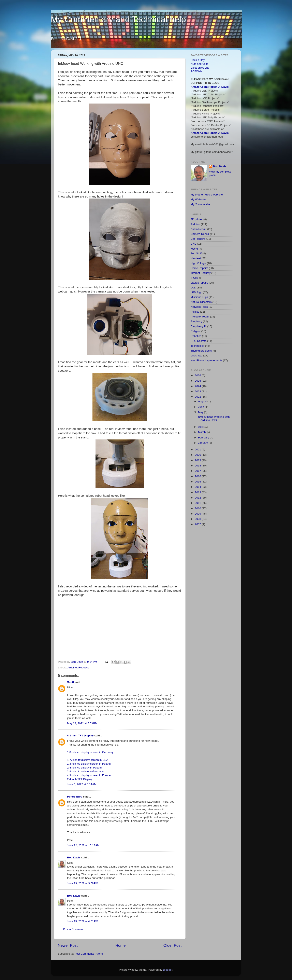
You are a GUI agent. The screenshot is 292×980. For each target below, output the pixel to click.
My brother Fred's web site (207, 195)
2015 (198, 482)
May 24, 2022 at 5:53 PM (82, 723)
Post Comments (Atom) (89, 954)
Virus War (197, 356)
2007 (198, 524)
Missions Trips (199, 297)
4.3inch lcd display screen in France (89, 775)
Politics (195, 312)
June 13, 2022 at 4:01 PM (83, 921)
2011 (198, 503)
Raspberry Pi (199, 326)
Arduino (72, 668)
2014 (198, 487)
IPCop (194, 278)
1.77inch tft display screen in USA (88, 760)
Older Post (172, 945)
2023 (198, 391)
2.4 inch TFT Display (80, 779)
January (203, 443)
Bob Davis (74, 857)
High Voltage (198, 263)
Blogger (168, 970)
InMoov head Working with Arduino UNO (214, 418)
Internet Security (201, 273)
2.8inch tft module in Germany (85, 771)
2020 (198, 455)
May (201, 412)
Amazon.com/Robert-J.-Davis (210, 87)
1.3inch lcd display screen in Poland (89, 764)
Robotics (84, 668)
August (203, 401)
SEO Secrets (199, 341)
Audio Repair (199, 229)
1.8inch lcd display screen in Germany (90, 752)
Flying (194, 249)
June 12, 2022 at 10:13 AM (83, 845)
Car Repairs (198, 239)
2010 (198, 508)
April (201, 427)
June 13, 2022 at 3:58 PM (83, 883)
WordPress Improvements (206, 360)
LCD (193, 288)
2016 (198, 476)
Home (120, 945)
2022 (198, 397)
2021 (198, 450)
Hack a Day (198, 60)
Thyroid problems (201, 351)
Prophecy (196, 321)
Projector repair (200, 317)
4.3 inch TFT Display (80, 736)
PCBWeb (196, 71)
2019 (198, 460)
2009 (198, 514)
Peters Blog (75, 797)
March (202, 432)
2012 (198, 498)
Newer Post (68, 945)
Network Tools (199, 307)
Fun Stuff (196, 253)
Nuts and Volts (199, 64)
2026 (198, 375)
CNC (194, 244)
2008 (198, 519)
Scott (71, 682)
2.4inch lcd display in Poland (84, 768)
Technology (198, 346)
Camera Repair (200, 234)
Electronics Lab (200, 68)
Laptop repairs (199, 283)
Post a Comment (73, 929)
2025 (198, 381)
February (204, 438)
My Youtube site (200, 204)
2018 (198, 466)
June (201, 407)
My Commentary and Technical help (118, 19)
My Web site (198, 199)
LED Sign (196, 292)
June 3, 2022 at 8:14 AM (82, 784)
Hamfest (196, 258)
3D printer (197, 219)
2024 (198, 386)
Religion (196, 331)
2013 (198, 492)
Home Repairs (199, 268)
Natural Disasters (201, 302)
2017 (198, 471)
